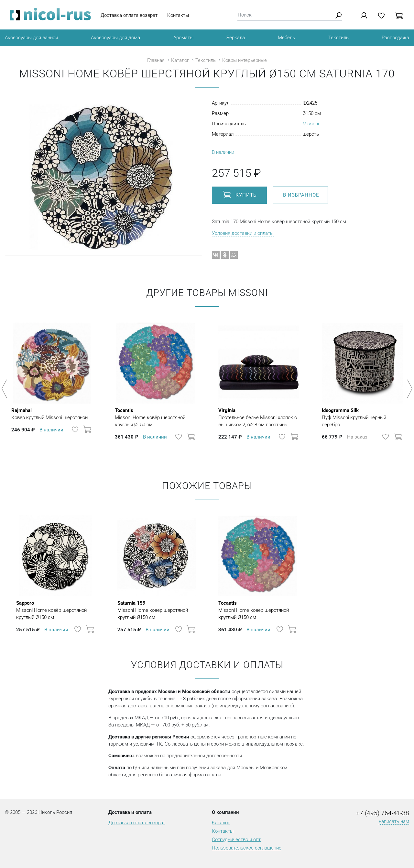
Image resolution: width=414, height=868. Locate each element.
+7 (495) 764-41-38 (383, 813)
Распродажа (395, 38)
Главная (156, 60)
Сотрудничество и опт (236, 839)
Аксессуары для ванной (31, 38)
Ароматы (183, 38)
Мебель (286, 38)
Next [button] (409, 389)
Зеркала (236, 38)
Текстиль (338, 38)
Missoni (311, 124)
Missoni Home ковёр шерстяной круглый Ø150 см (155, 417)
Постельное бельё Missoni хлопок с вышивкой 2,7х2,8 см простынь (259, 417)
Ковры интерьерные (245, 60)
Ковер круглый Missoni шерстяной (49, 414)
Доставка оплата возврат (129, 15)
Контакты (178, 15)
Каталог (180, 60)
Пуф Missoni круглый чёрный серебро (362, 417)
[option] (52, 385)
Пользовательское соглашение (247, 848)
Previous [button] (5, 389)
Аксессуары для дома (115, 38)
